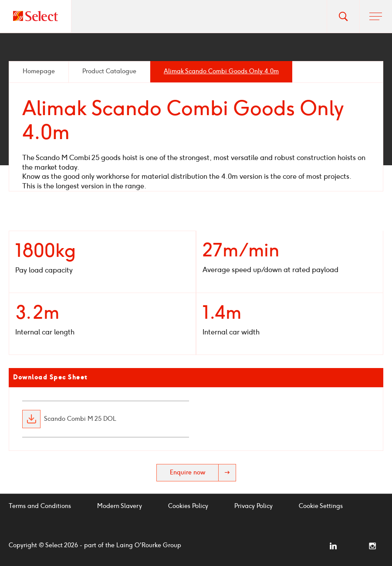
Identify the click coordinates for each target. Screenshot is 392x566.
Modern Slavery (120, 506)
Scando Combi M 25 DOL (80, 419)
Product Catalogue (109, 71)
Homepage (39, 71)
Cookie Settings (321, 506)
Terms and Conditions (40, 506)
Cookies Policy (188, 506)
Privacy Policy (253, 506)
